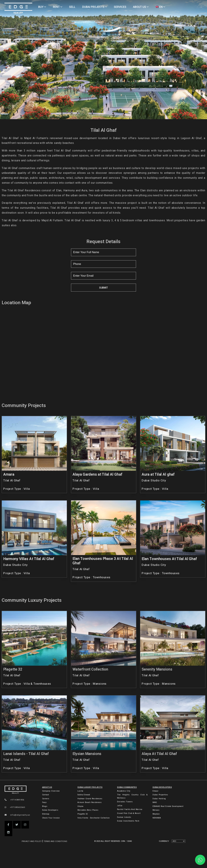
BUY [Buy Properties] (42, 7)
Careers (46, 799)
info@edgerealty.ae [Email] (17, 815)
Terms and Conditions (55, 841)
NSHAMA (157, 818)
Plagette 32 (83, 814)
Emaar (156, 791)
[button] (8, 825)
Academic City (124, 791)
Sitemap (46, 814)
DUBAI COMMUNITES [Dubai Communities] (127, 787)
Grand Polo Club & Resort (129, 813)
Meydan (156, 814)
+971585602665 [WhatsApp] (15, 807)
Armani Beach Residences (90, 802)
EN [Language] (160, 7)
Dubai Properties (160, 795)
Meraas (156, 810)
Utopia (80, 806)
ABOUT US (47, 787)
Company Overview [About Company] (51, 791)
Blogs (45, 806)
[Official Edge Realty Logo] (20, 790)
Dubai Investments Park (128, 821)
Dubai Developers (162, 787)
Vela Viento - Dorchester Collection (94, 818)
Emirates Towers (125, 802)
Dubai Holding (159, 799)
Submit (104, 288)
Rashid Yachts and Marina (130, 809)
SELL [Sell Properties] (72, 7)
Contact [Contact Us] (46, 795)
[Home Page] (18, 8)
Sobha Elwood (84, 795)
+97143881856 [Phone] (14, 800)
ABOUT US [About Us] (141, 7)
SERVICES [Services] (120, 7)
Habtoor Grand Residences (90, 799)
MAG (155, 802)
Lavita (80, 791)
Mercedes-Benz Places (88, 810)
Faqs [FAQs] (44, 802)
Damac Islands (124, 817)
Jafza (120, 806)
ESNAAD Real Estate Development (168, 806)
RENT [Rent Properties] (58, 7)
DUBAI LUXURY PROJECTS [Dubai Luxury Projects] (90, 787)
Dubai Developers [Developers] (50, 810)
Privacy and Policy (32, 841)
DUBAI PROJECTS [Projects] (95, 7)
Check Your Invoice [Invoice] (51, 818)
